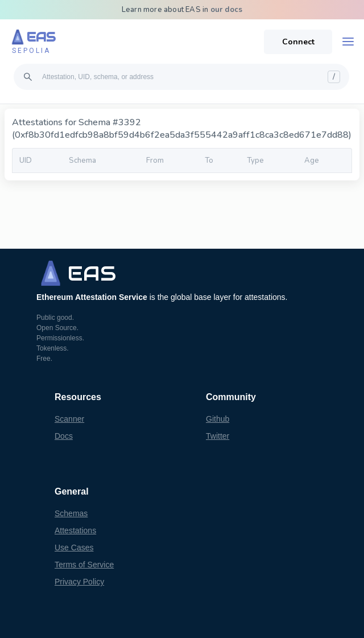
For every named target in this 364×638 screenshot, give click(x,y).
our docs (227, 10)
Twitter (218, 436)
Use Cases (74, 548)
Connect (298, 42)
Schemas (71, 513)
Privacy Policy (79, 582)
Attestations (75, 530)
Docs (64, 436)
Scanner (69, 419)
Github (218, 419)
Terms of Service (84, 565)
